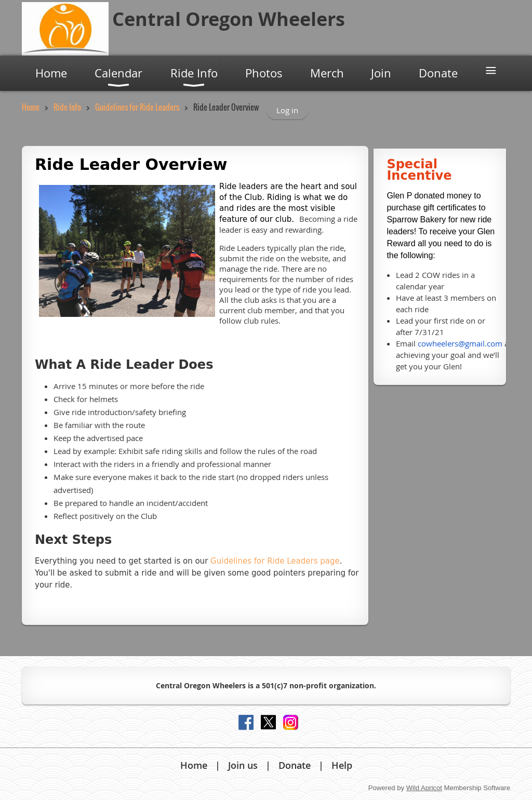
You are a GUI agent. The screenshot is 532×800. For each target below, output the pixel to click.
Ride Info (67, 107)
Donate (295, 765)
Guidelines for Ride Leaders (137, 107)
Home (31, 107)
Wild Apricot (424, 788)
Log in (287, 110)
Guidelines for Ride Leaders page (275, 561)
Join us (243, 765)
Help (342, 765)
